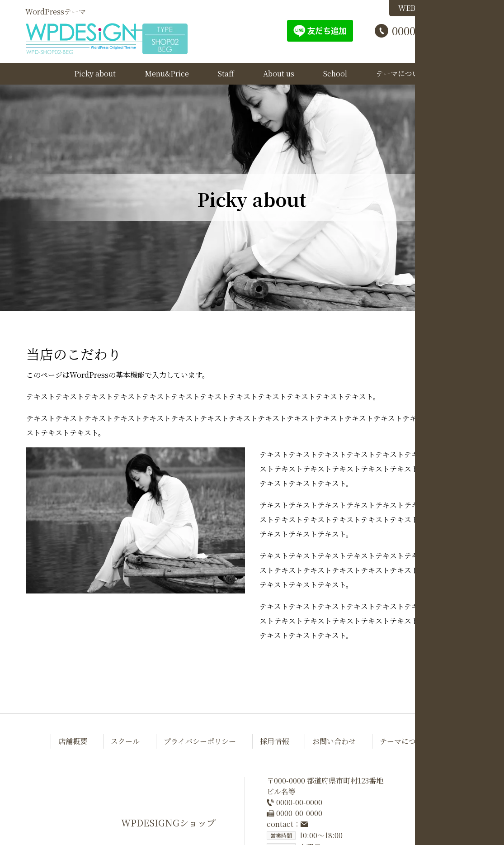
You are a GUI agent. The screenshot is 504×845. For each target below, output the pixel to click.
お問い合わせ (334, 741)
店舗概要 (73, 741)
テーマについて (401, 74)
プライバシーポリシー (200, 741)
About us (279, 74)
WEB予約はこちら (434, 8)
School (335, 74)
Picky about (95, 74)
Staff (226, 74)
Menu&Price (167, 74)
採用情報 (274, 741)
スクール (125, 741)
